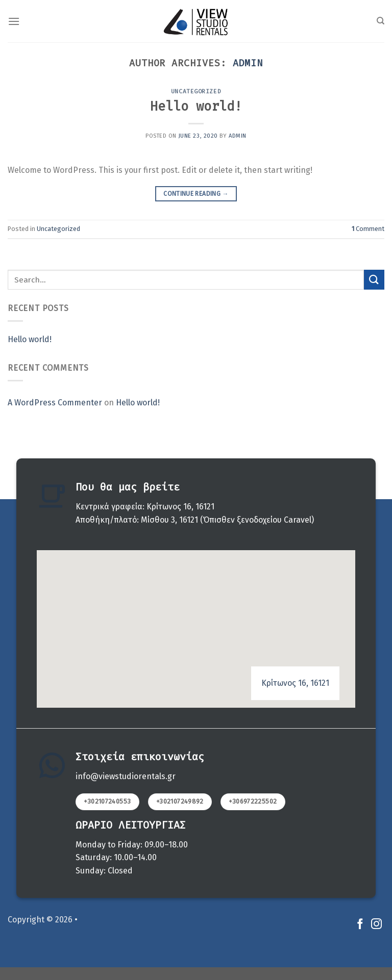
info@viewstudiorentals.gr (126, 776)
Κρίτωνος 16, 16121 (295, 683)
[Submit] (374, 280)
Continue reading (196, 194)
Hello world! (196, 106)
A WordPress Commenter (55, 403)
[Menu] (14, 21)
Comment (368, 229)
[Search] (381, 21)
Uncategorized (196, 92)
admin (248, 63)
